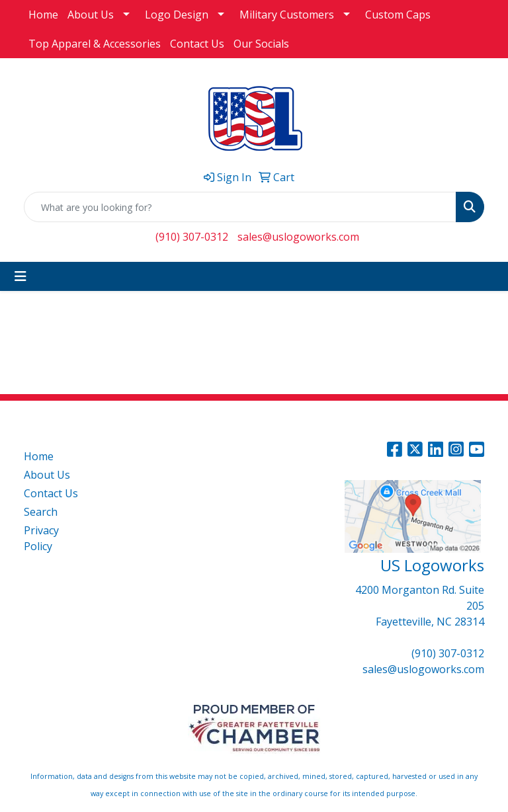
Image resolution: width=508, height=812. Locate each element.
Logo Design (177, 15)
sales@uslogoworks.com (298, 237)
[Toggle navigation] (21, 276)
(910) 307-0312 (192, 237)
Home (43, 15)
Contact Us (197, 44)
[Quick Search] (240, 207)
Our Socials (261, 44)
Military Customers (287, 15)
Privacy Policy (41, 538)
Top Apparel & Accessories (95, 44)
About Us (91, 15)
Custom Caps (398, 15)
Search (41, 512)
